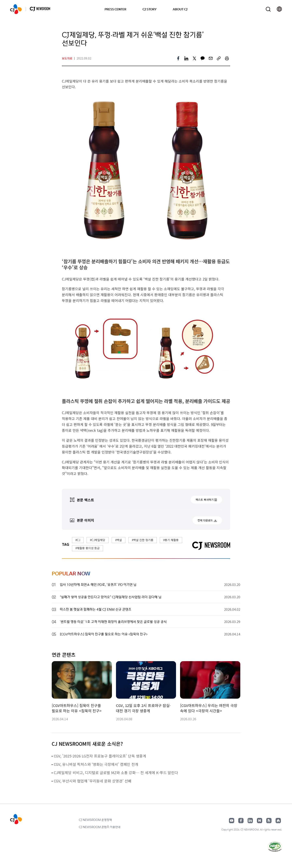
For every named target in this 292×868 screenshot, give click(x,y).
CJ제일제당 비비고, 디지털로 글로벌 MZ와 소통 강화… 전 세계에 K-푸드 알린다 (116, 772)
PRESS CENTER (115, 9)
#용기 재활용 (171, 540)
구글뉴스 (269, 821)
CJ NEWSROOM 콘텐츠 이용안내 (100, 827)
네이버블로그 (260, 821)
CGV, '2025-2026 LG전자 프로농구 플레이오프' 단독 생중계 (100, 756)
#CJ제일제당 (98, 540)
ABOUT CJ (180, 9)
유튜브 (232, 821)
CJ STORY (150, 9)
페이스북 (241, 821)
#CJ (78, 540)
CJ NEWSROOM (16, 9)
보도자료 (67, 58)
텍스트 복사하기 (205, 500)
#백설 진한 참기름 (143, 540)
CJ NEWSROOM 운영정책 (95, 820)
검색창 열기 (268, 9)
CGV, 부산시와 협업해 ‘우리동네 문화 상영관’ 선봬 (93, 781)
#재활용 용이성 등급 (87, 548)
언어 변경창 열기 (279, 9)
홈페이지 (278, 821)
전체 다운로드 (205, 520)
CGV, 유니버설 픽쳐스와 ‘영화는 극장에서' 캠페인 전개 (96, 764)
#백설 (119, 540)
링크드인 (250, 821)
